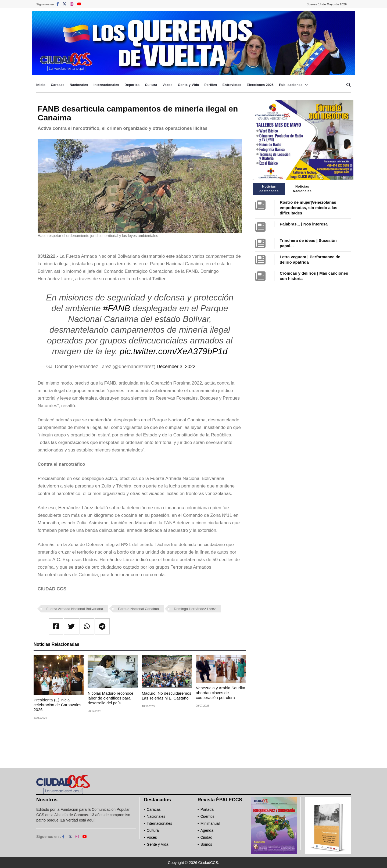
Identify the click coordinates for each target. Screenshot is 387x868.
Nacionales (79, 85)
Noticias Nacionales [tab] (302, 189)
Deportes (132, 85)
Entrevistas (232, 85)
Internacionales (106, 85)
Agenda (207, 830)
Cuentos (207, 816)
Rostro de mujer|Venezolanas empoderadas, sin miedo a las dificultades (309, 208)
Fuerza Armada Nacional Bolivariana (75, 609)
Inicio (41, 85)
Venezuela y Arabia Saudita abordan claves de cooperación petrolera (221, 693)
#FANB (117, 308)
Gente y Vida (188, 85)
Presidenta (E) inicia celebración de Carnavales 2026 (58, 705)
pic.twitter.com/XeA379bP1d (174, 351)
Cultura (151, 85)
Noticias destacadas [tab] (269, 189)
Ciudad (206, 837)
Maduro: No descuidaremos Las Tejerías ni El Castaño (167, 696)
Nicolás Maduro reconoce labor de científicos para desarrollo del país (110, 698)
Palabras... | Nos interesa (304, 224)
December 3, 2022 (176, 367)
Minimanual (210, 823)
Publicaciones (291, 85)
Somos (206, 844)
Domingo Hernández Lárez (195, 609)
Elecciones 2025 (260, 85)
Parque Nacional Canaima (138, 609)
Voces (168, 85)
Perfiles (211, 85)
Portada (207, 809)
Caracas (58, 85)
